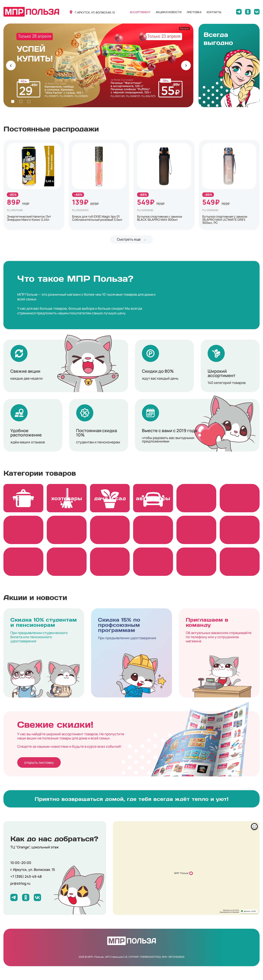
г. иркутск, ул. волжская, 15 (95, 12)
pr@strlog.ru (20, 883)
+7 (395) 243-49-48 (26, 876)
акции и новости (169, 12)
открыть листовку (39, 762)
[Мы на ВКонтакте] (257, 12)
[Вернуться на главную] (31, 12)
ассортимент (140, 12)
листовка (194, 12)
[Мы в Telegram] (239, 12)
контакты (214, 12)
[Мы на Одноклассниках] (248, 12)
